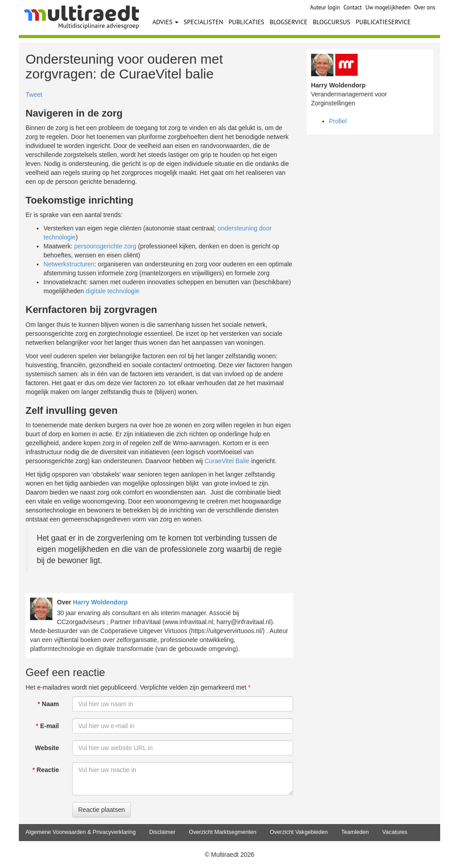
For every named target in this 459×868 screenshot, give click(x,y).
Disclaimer (162, 832)
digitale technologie (113, 291)
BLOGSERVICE (288, 22)
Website (47, 748)
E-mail (47, 726)
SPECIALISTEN (204, 22)
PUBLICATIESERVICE (383, 22)
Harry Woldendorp (100, 602)
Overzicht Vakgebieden (299, 832)
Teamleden (355, 832)
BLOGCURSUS (332, 22)
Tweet (34, 95)
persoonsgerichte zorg (105, 246)
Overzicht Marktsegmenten (222, 832)
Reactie (45, 770)
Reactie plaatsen (101, 810)
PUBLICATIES (247, 22)
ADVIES (165, 22)
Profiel (338, 121)
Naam (48, 704)
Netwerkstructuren (69, 264)
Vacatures (395, 832)
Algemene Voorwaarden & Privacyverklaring (81, 832)
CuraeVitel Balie (227, 461)
